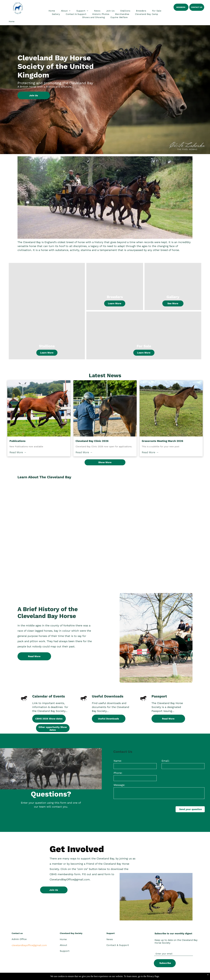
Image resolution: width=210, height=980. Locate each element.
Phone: (118, 773)
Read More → (18, 452)
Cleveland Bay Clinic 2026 (92, 441)
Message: (119, 785)
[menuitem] (52, 11)
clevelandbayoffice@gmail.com (29, 945)
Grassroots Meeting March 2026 (162, 441)
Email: (166, 761)
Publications (17, 441)
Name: (118, 761)
